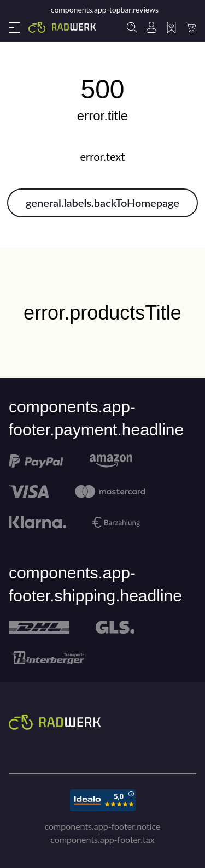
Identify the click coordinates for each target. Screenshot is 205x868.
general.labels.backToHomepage (102, 203)
